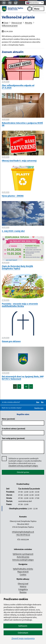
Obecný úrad (17, 23)
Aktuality (29, 23)
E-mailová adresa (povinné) (14, 429)
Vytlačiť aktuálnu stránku (23, 569)
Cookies (23, 575)
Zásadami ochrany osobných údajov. (23, 466)
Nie (43, 402)
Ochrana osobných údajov (23, 560)
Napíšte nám (39, 408)
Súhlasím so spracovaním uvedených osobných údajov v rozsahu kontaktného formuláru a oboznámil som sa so (25, 462)
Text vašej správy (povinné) (13, 438)
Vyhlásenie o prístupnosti (23, 554)
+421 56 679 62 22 (23, 535)
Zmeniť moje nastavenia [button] (23, 638)
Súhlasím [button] (23, 626)
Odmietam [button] (23, 633)
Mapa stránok (23, 572)
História (23, 586)
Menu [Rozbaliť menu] (38, 9)
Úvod (5, 23)
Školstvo (23, 592)
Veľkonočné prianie (10, 26)
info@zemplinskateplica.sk (23, 532)
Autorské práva (23, 557)
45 (26, 386)
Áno (38, 402)
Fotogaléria (23, 589)
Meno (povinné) (8, 419)
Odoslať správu (23, 472)
